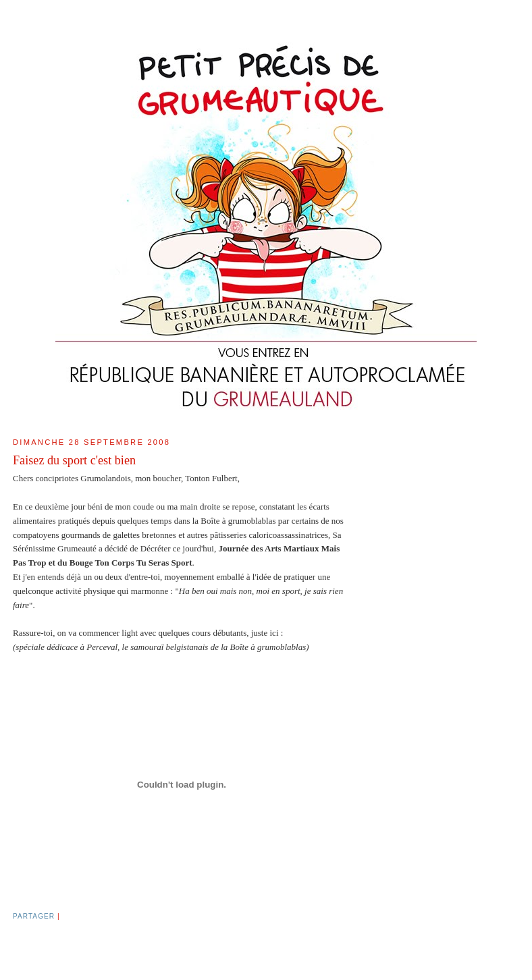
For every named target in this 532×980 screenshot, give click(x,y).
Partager (34, 916)
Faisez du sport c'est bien (74, 460)
